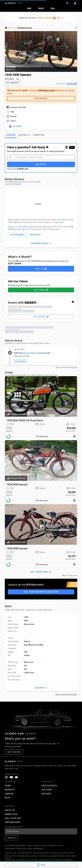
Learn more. (59, 222)
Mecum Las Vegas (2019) (31, 353)
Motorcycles (29, 624)
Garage (9, 794)
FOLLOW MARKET (17, 235)
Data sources (49, 786)
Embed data (11, 814)
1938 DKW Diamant (24, 28)
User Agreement (35, 849)
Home (8, 786)
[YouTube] (11, 777)
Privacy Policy (56, 846)
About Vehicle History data (66, 367)
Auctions (47, 790)
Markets (10, 790)
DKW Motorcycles (47, 90)
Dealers (46, 794)
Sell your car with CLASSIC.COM (41, 592)
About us (10, 810)
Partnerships (13, 822)
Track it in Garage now (50, 18)
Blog (8, 798)
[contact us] (16, 777)
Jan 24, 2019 (72, 84)
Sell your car (13, 818)
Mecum (9, 431)
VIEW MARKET (41, 98)
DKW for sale (28, 227)
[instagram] (6, 777)
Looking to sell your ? (26, 585)
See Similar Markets (13, 184)
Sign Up (11, 838)
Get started (14, 752)
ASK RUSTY (41, 164)
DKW (26, 621)
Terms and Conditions (16, 849)
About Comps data (70, 575)
